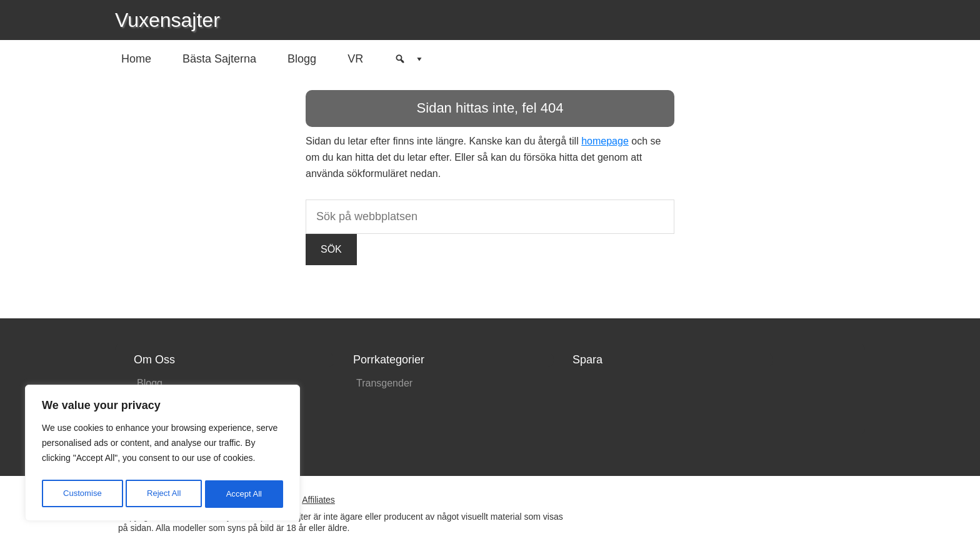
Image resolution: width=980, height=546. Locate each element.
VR (355, 59)
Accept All (245, 494)
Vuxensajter (167, 20)
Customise (82, 494)
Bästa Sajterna (219, 59)
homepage (605, 141)
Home (136, 59)
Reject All (164, 494)
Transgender (384, 383)
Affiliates (318, 500)
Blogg (302, 59)
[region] (162, 455)
